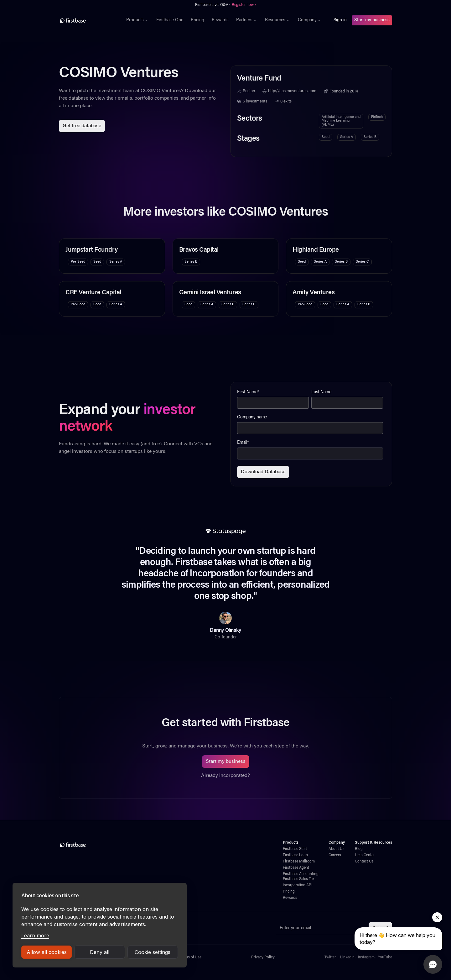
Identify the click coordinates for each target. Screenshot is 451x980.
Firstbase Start (295, 849)
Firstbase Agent (296, 868)
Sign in (340, 20)
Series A (347, 137)
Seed (326, 137)
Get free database (82, 126)
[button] (137, 20)
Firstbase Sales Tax (298, 879)
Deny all (100, 952)
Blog (359, 849)
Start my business (372, 20)
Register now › (244, 5)
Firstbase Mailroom (299, 862)
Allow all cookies (47, 952)
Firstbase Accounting (301, 874)
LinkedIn (347, 957)
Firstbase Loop (295, 855)
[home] (87, 20)
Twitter (330, 957)
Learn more (35, 935)
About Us (337, 849)
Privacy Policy (263, 957)
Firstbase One (170, 20)
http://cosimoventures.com (292, 91)
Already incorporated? (225, 776)
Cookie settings (153, 952)
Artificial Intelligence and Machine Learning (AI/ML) (341, 121)
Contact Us (364, 862)
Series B (370, 137)
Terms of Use (191, 957)
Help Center (365, 855)
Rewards (220, 20)
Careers (335, 855)
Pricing (197, 20)
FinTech (377, 117)
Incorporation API (298, 885)
